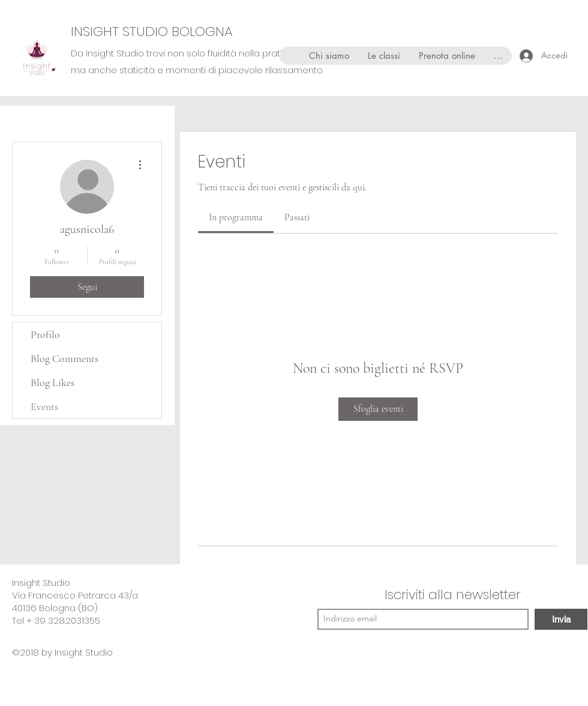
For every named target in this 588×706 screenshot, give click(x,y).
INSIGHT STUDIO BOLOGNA (152, 32)
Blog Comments (64, 358)
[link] (236, 217)
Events (44, 406)
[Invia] (561, 619)
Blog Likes (52, 382)
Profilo (45, 334)
